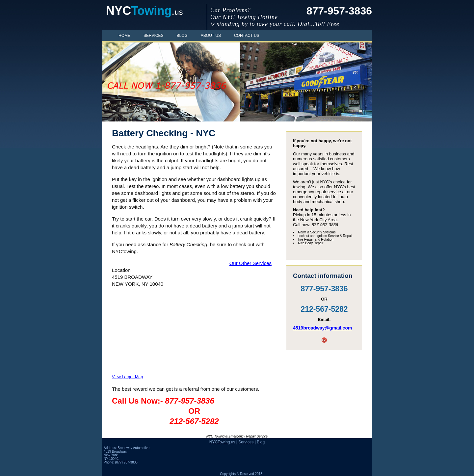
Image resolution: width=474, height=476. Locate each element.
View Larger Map (127, 377)
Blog (182, 36)
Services (153, 36)
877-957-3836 (339, 11)
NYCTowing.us (222, 442)
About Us (211, 36)
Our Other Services (250, 263)
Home (124, 36)
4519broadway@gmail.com (322, 328)
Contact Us (247, 36)
